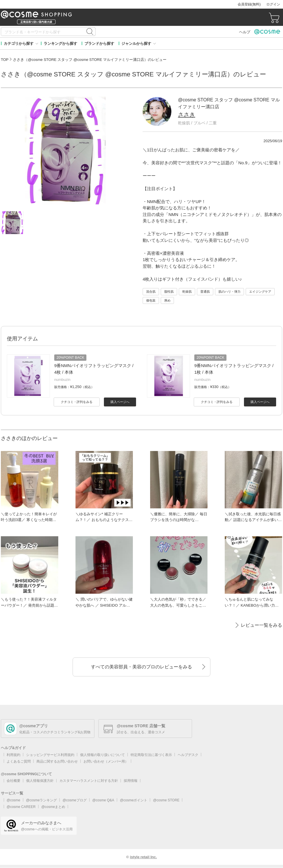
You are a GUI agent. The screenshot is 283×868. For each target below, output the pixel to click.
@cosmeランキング (42, 800)
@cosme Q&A (103, 800)
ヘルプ (245, 32)
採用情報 (131, 781)
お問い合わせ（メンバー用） (106, 761)
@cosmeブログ (75, 800)
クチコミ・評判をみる (77, 402)
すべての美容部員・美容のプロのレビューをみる (141, 667)
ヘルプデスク (188, 755)
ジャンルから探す (136, 44)
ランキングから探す (60, 44)
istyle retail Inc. (144, 857)
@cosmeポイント (134, 800)
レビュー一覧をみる (261, 625)
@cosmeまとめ (53, 807)
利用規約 (13, 755)
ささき (187, 115)
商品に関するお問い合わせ (57, 761)
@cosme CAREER (21, 807)
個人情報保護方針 (40, 781)
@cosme (13, 800)
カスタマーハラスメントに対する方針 (89, 781)
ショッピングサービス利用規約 (50, 755)
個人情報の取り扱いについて (102, 755)
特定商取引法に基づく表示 (151, 755)
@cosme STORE (166, 800)
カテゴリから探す (19, 44)
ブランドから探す (99, 44)
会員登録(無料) (249, 4)
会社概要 (13, 781)
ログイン (273, 4)
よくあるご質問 (19, 761)
